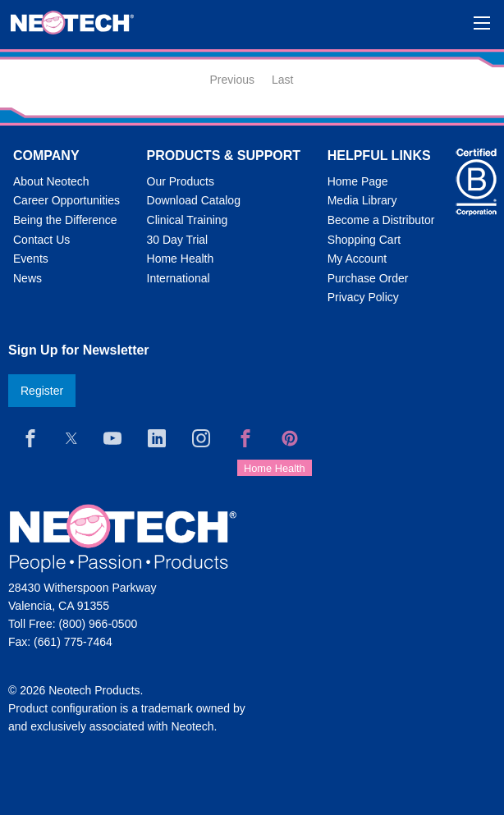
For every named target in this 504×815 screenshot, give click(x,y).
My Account (357, 259)
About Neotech (51, 181)
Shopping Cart (364, 240)
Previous (232, 80)
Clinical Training (188, 220)
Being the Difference (65, 220)
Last (282, 80)
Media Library (362, 200)
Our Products (181, 181)
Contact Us (41, 240)
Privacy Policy (363, 297)
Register (42, 391)
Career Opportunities (66, 200)
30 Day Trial (178, 240)
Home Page (358, 181)
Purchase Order (368, 278)
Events (31, 259)
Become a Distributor (381, 220)
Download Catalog (194, 200)
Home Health (181, 259)
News (27, 278)
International (179, 278)
